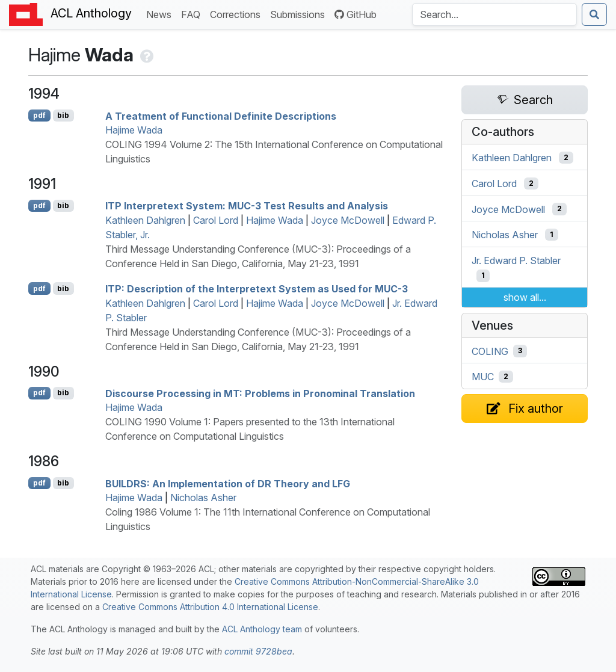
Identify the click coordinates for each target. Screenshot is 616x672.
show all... (525, 297)
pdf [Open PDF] (39, 115)
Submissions (300, 14)
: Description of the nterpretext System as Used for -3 (257, 289)
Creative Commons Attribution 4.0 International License (210, 607)
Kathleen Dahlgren (145, 220)
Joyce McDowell (348, 220)
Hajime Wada (134, 130)
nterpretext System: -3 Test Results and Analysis (247, 206)
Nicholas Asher (203, 498)
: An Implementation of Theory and (228, 483)
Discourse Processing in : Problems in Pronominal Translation (260, 393)
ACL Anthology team (262, 629)
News (161, 14)
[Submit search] (594, 14)
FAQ (193, 14)
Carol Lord (216, 220)
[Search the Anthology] (494, 14)
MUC (483, 377)
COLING (490, 351)
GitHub (356, 14)
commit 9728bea (258, 651)
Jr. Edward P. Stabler (516, 260)
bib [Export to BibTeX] (63, 115)
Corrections (238, 14)
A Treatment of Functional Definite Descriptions (221, 116)
